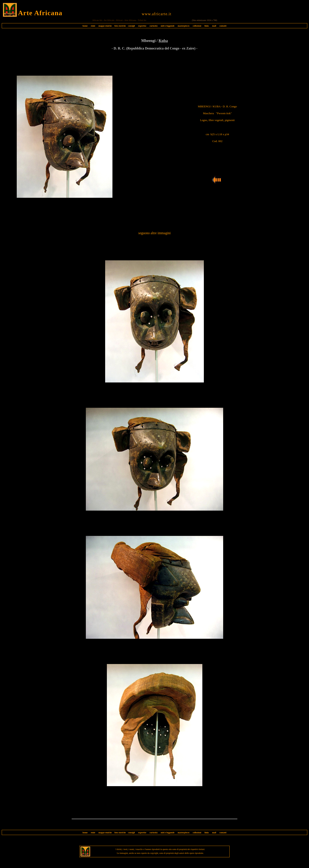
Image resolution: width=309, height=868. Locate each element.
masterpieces (184, 26)
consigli (131, 26)
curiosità (154, 26)
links (207, 26)
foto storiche (120, 26)
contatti (223, 26)
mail (214, 26)
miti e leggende (168, 26)
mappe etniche (105, 26)
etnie (92, 26)
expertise (142, 26)
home (85, 26)
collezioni (197, 26)
